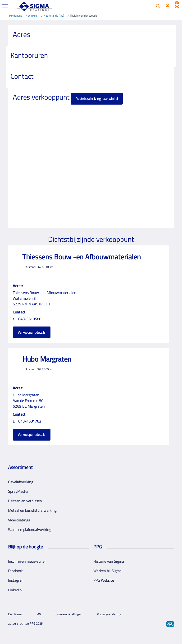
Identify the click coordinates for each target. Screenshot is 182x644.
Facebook (15, 571)
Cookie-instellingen (69, 614)
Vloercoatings (19, 520)
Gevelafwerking (21, 482)
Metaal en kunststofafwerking (32, 510)
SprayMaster (18, 491)
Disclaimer (15, 614)
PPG (32, 623)
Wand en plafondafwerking (30, 529)
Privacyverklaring (109, 614)
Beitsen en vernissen (25, 501)
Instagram (16, 580)
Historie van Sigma (109, 561)
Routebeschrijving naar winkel (97, 99)
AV (39, 614)
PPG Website (104, 580)
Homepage (16, 16)
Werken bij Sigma (107, 571)
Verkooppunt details (32, 332)
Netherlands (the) (54, 16)
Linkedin (15, 590)
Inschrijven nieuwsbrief (27, 561)
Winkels (33, 16)
